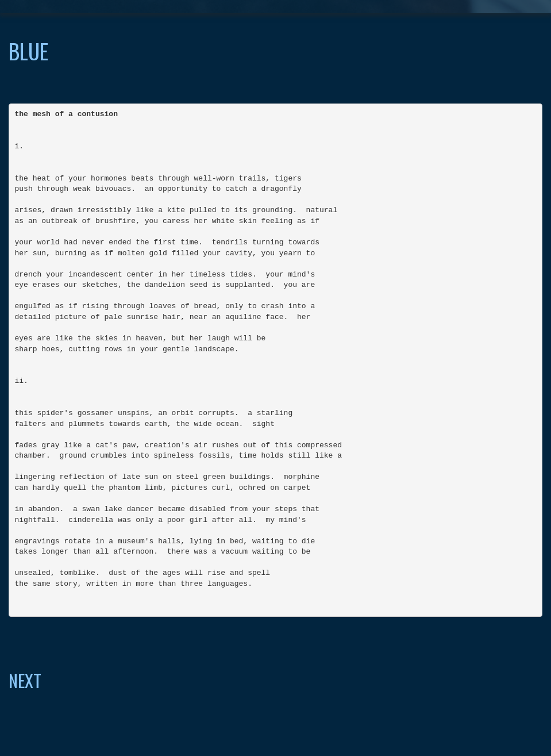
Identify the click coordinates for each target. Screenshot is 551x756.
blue (28, 51)
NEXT (25, 680)
